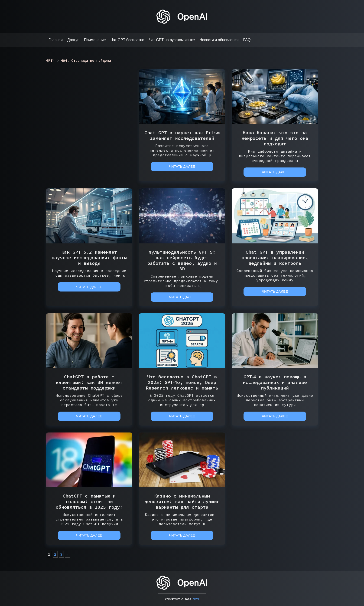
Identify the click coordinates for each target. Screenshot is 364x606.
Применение (95, 40)
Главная (56, 40)
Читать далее (182, 166)
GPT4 (196, 599)
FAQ (247, 40)
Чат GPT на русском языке (172, 40)
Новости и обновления (219, 40)
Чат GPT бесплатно (127, 40)
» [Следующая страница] (67, 554)
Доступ (73, 40)
